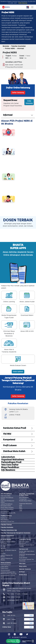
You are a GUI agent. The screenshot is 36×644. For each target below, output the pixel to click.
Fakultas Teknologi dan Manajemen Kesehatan (16, 533)
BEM (21, 507)
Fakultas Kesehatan (18, 46)
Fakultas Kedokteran (7, 536)
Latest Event (5, 568)
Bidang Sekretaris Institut (8, 579)
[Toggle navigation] (32, 7)
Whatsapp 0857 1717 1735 (17, 600)
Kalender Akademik (25, 569)
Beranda (6, 46)
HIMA (21, 509)
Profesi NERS (10, 49)
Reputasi (3, 549)
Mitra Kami (22, 564)
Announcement (5, 570)
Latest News (4, 567)
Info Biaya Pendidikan (7, 509)
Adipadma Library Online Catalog (27, 546)
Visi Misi (3, 547)
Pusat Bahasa (23, 558)
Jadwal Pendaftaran (7, 504)
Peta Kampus (5, 520)
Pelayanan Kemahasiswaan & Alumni (27, 555)
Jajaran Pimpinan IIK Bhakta (7, 556)
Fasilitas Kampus (6, 518)
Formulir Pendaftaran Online (7, 498)
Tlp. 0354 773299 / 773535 (17, 594)
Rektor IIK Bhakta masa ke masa (8, 551)
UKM (21, 511)
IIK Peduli (22, 572)
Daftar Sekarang (23, 3)
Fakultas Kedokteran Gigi (9, 530)
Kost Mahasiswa (24, 497)
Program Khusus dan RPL (8, 513)
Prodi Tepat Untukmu (7, 508)
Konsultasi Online (6, 506)
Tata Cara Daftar (6, 496)
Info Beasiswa (5, 511)
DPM (21, 505)
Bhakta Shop (23, 575)
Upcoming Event (6, 565)
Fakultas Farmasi (6, 525)
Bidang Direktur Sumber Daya (8, 576)
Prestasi (3, 554)
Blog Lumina (23, 566)
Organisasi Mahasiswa (26, 504)
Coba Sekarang (29, 102)
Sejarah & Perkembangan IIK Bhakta (8, 542)
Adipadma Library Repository (24, 542)
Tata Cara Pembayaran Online (7, 502)
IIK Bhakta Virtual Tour (7, 522)
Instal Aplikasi (18, 372)
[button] (13, 641)
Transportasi (23, 499)
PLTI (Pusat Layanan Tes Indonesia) (26, 560)
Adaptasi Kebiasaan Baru (8, 572)
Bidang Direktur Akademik (9, 574)
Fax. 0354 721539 (14, 597)
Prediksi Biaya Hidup (25, 501)
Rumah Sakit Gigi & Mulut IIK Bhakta (27, 552)
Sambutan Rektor (6, 545)
